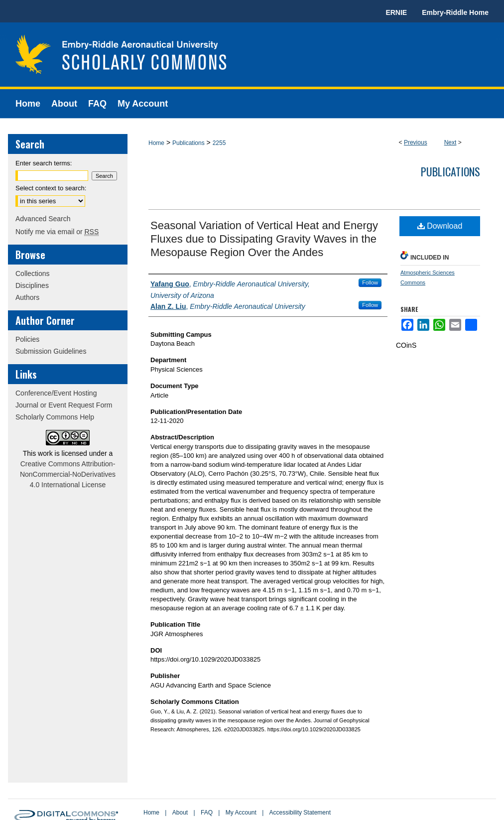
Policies (27, 339)
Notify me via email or (57, 232)
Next (450, 142)
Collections (32, 273)
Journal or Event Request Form (64, 405)
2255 (219, 143)
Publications (189, 143)
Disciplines (32, 285)
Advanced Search (43, 219)
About (180, 813)
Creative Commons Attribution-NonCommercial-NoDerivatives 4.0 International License (68, 474)
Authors (27, 297)
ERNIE (396, 12)
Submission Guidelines (51, 351)
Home (156, 143)
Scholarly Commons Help (55, 417)
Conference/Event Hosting (56, 393)
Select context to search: (51, 188)
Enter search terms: (44, 163)
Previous (416, 142)
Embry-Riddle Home (455, 12)
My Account (241, 813)
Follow (370, 282)
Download (440, 226)
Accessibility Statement (300, 813)
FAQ (207, 813)
